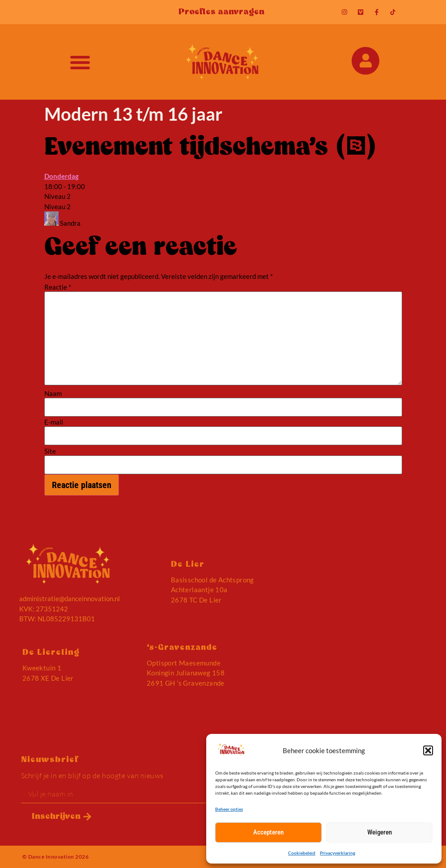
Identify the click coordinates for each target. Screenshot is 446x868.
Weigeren (380, 832)
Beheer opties (229, 809)
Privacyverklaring (338, 853)
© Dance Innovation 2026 (56, 857)
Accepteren (268, 832)
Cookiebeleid (302, 853)
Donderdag (62, 176)
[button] (428, 750)
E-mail (54, 422)
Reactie (58, 287)
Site (50, 451)
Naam (53, 394)
